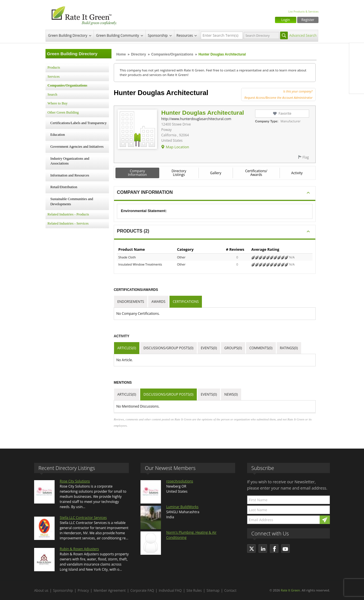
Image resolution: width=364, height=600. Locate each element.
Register (308, 20)
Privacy (83, 590)
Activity (297, 173)
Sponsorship (158, 35)
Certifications (186, 302)
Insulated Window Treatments (140, 264)
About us (41, 590)
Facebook (357, 50)
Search (52, 94)
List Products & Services (303, 12)
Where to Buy (58, 103)
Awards (159, 302)
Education (58, 135)
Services (54, 77)
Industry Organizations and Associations (70, 161)
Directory (139, 54)
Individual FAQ (170, 590)
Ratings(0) (289, 348)
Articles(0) (127, 348)
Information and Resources (70, 175)
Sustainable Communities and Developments (72, 202)
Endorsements (131, 302)
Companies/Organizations (172, 54)
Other (181, 257)
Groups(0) (233, 348)
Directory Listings (179, 173)
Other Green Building (63, 112)
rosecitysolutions (180, 481)
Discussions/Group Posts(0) (168, 348)
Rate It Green (290, 590)
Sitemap (213, 590)
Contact (230, 590)
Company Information (137, 173)
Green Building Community (118, 35)
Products (54, 67)
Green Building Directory (68, 35)
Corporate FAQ (142, 590)
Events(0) (209, 348)
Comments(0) (261, 348)
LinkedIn (357, 74)
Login (286, 20)
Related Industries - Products (68, 214)
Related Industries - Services (68, 223)
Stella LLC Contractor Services (83, 518)
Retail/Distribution (64, 187)
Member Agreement (110, 590)
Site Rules (194, 590)
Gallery (216, 173)
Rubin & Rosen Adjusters (79, 549)
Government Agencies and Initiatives (77, 147)
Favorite (285, 113)
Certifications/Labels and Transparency (78, 123)
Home (121, 54)
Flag (306, 157)
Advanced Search (303, 35)
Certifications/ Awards (256, 173)
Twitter (357, 62)
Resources (185, 35)
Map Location (177, 147)
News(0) (231, 394)
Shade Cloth (127, 257)
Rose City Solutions (75, 481)
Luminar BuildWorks (182, 507)
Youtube (357, 86)
